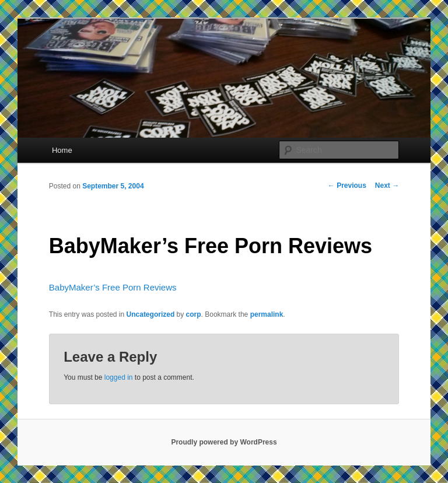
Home (62, 150)
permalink (267, 314)
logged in (119, 377)
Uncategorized (151, 314)
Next (387, 185)
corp (194, 314)
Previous (347, 185)
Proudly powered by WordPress (224, 442)
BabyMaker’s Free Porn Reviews (113, 287)
